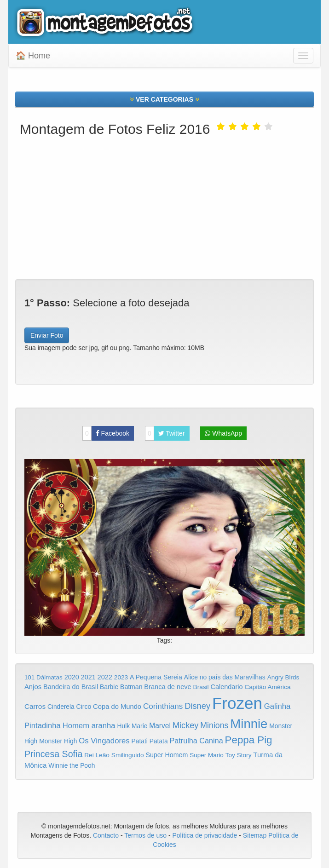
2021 (88, 677)
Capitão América (267, 687)
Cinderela (61, 707)
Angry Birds (283, 677)
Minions (214, 725)
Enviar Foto (47, 335)
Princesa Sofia (53, 754)
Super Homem (167, 755)
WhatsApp (223, 433)
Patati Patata (150, 741)
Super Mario (207, 755)
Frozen (237, 703)
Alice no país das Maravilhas (225, 677)
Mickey (186, 725)
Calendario (227, 687)
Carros (35, 706)
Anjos (33, 687)
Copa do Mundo (117, 707)
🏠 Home (33, 56)
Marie (139, 726)
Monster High (58, 741)
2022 (105, 677)
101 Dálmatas (43, 677)
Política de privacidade (205, 835)
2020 (72, 677)
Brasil (201, 687)
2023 (121, 677)
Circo (84, 707)
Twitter (165, 433)
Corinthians (163, 706)
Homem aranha (89, 726)
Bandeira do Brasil (71, 687)
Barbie (109, 687)
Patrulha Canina (196, 741)
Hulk (124, 726)
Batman (131, 687)
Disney (197, 706)
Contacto (107, 835)
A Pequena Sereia (156, 677)
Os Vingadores (104, 741)
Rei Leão (97, 755)
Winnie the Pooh (72, 766)
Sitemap (255, 835)
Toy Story (239, 755)
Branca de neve (167, 687)
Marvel (160, 726)
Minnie (249, 724)
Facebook (106, 433)
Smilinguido (128, 755)
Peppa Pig (249, 740)
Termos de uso (145, 835)
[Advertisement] (164, 206)
